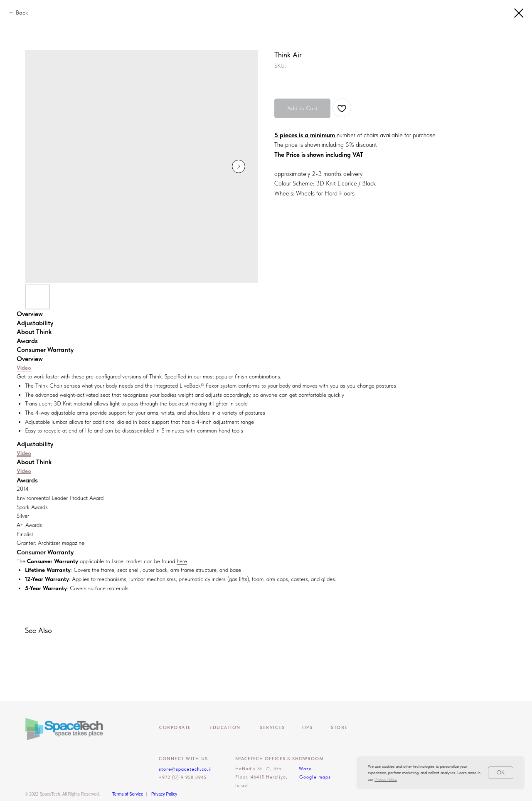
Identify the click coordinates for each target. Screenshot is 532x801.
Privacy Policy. (386, 779)
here (182, 561)
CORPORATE (175, 728)
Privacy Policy (164, 794)
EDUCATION (225, 728)
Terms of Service (128, 794)
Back (22, 12)
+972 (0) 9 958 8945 (183, 778)
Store (339, 728)
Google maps (315, 777)
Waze (305, 769)
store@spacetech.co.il (185, 769)
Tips (307, 728)
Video (24, 368)
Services (272, 728)
